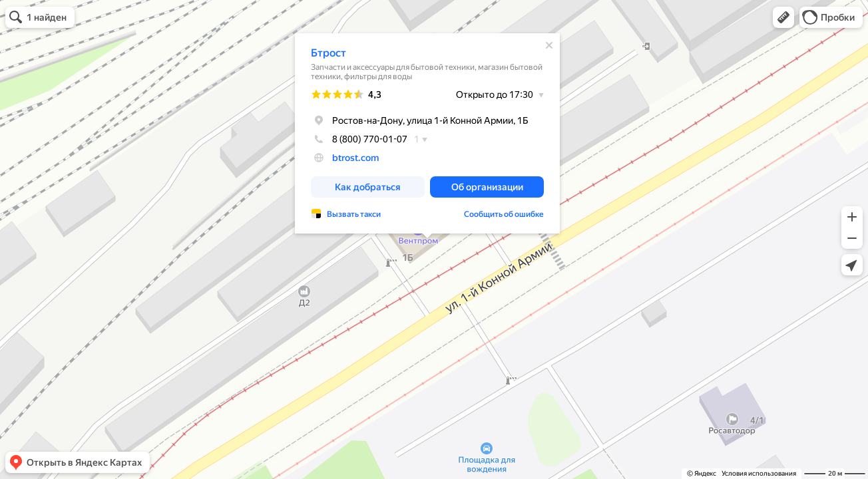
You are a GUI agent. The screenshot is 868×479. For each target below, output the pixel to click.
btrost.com (355, 158)
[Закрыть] (549, 45)
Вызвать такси (354, 214)
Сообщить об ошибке (504, 214)
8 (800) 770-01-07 (359, 139)
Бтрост (328, 53)
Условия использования (759, 473)
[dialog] (427, 133)
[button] (783, 17)
